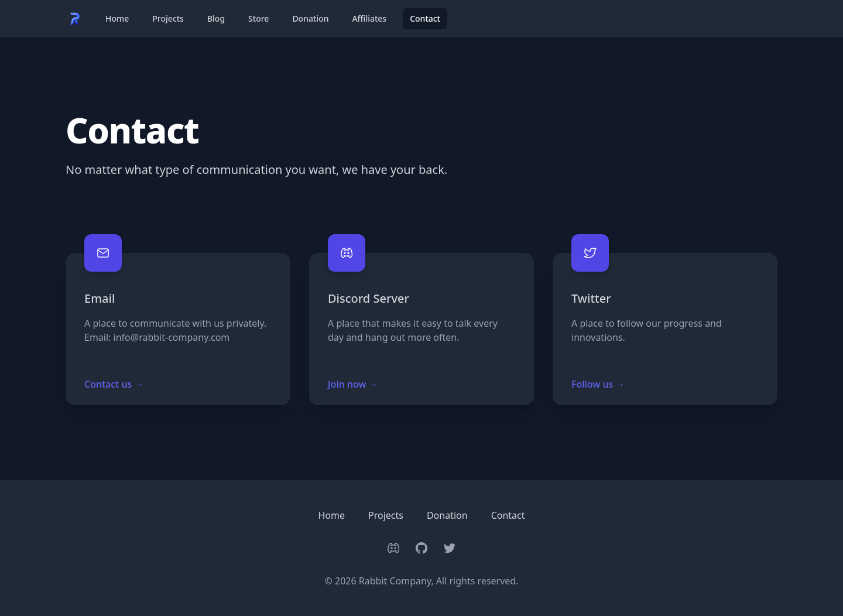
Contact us (114, 384)
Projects (168, 18)
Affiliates (369, 18)
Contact (425, 18)
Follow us (598, 384)
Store (258, 18)
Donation (310, 18)
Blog (216, 18)
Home (117, 18)
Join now (353, 384)
